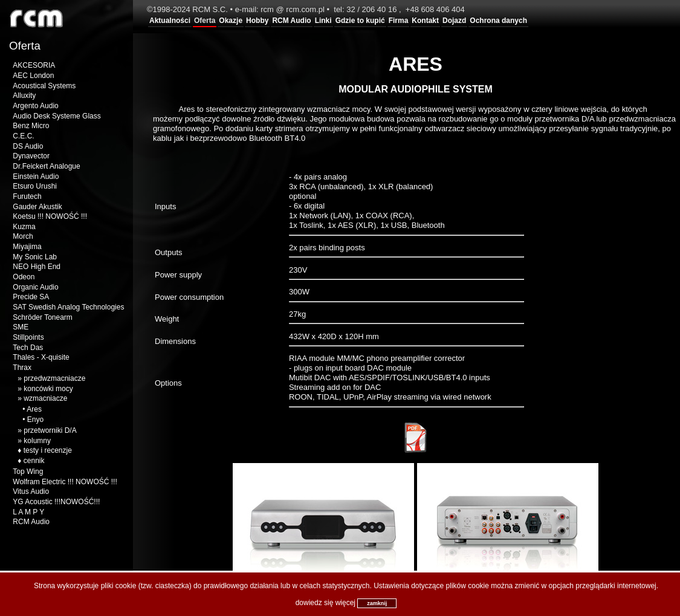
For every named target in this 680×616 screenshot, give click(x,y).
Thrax (22, 368)
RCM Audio (291, 21)
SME (21, 327)
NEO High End (37, 267)
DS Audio (28, 146)
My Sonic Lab (35, 257)
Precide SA (31, 297)
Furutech (27, 196)
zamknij (377, 603)
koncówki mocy (48, 389)
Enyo (35, 420)
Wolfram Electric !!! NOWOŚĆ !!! (65, 482)
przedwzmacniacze (54, 378)
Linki (323, 21)
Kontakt (425, 21)
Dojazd (454, 21)
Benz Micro (31, 126)
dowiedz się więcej (325, 603)
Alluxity (24, 96)
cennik (34, 461)
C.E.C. (23, 136)
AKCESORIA (34, 65)
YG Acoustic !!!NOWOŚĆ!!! (56, 502)
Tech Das (28, 348)
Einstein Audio (36, 177)
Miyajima (27, 247)
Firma (399, 21)
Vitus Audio (31, 491)
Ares (34, 409)
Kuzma (24, 227)
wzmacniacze (45, 398)
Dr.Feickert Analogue (46, 166)
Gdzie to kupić (360, 21)
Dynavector (31, 156)
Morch (23, 236)
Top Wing (28, 472)
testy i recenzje (48, 450)
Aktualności (170, 21)
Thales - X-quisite (41, 357)
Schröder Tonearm (43, 317)
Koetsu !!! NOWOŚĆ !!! (50, 216)
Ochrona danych (498, 21)
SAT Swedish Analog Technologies (68, 307)
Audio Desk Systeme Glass (57, 116)
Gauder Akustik (37, 207)
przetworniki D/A (50, 430)
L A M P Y (28, 512)
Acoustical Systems (44, 86)
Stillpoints (28, 337)
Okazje (231, 21)
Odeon (24, 277)
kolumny (37, 441)
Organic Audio (35, 287)
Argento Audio (35, 106)
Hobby (257, 21)
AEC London (33, 76)
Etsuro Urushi (35, 186)
